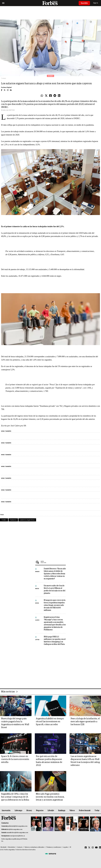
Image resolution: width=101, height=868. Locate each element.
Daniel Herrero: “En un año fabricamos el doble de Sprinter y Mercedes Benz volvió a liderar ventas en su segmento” (55, 574)
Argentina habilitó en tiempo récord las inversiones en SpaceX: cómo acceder (50, 722)
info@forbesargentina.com (15, 829)
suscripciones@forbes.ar (17, 836)
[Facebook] (86, 848)
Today (97, 811)
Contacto (20, 847)
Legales (65, 847)
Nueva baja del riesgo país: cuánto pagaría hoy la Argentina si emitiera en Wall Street (15, 723)
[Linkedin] (100, 848)
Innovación (6, 811)
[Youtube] (96, 848)
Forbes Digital (6, 87)
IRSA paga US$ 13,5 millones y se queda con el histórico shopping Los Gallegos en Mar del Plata (55, 641)
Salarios (13, 520)
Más (53, 562)
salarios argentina (27, 520)
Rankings (62, 811)
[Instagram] (93, 848)
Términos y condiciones (54, 847)
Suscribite (84, 3)
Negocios (40, 811)
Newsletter (12, 847)
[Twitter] (89, 848)
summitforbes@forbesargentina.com (17, 833)
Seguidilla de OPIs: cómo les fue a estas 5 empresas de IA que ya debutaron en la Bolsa (15, 797)
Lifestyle (51, 811)
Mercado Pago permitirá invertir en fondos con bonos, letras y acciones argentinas (50, 797)
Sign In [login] (96, 3)
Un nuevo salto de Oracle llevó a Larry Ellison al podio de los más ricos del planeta (54, 590)
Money (29, 811)
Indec (4, 520)
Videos (72, 811)
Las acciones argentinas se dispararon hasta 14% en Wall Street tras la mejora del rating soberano (85, 761)
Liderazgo (18, 811)
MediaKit (3, 847)
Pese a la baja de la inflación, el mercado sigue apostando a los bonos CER (85, 722)
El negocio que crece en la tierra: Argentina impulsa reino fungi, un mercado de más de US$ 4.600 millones (55, 605)
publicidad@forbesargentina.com (18, 826)
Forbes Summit (85, 811)
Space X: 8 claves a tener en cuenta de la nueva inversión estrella (15, 759)
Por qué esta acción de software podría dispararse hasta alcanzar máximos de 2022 (49, 761)
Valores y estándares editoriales (34, 847)
